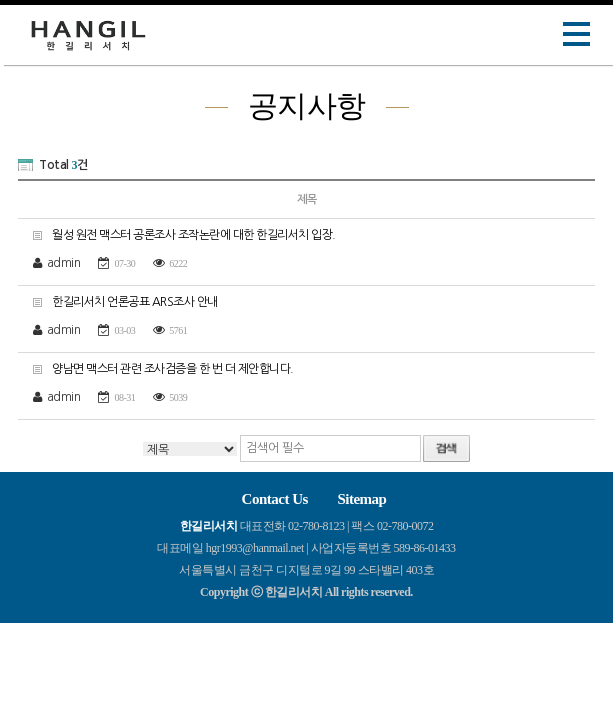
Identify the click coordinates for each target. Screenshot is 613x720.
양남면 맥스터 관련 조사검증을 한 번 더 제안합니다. (156, 368)
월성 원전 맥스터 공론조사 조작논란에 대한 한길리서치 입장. (177, 234)
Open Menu (577, 34)
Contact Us (275, 499)
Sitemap (361, 499)
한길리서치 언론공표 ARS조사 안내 (118, 301)
